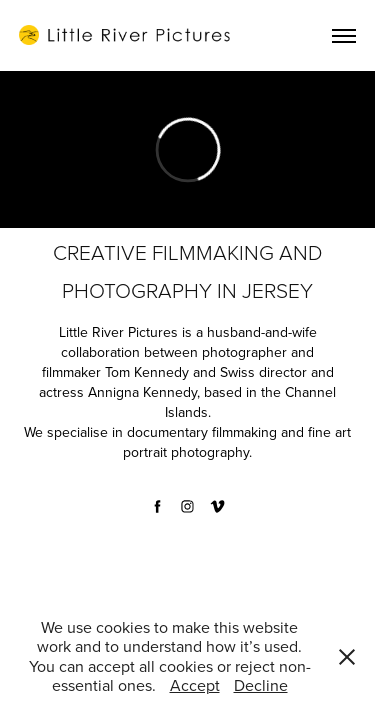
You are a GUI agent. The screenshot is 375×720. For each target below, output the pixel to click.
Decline (261, 685)
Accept (195, 685)
